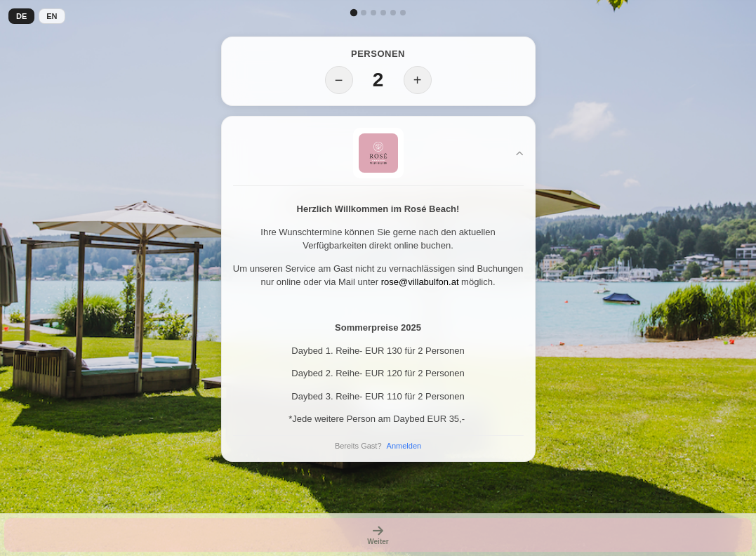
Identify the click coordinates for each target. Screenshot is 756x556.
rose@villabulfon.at (420, 282)
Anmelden (404, 446)
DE (21, 16)
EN (52, 16)
